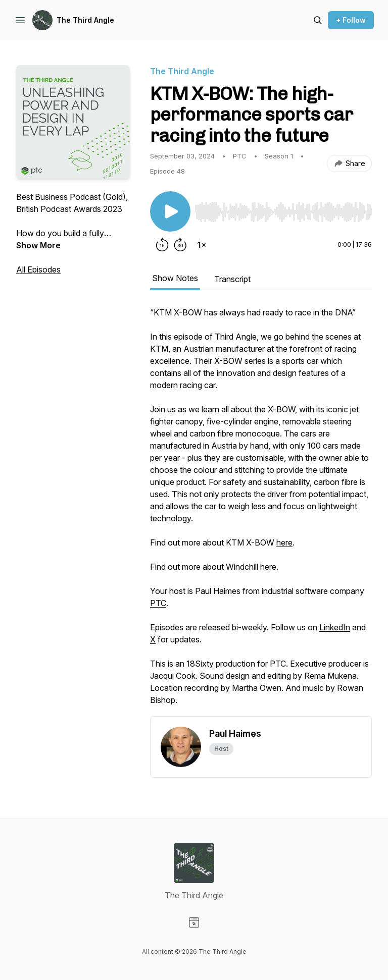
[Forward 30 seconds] (180, 245)
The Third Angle (85, 20)
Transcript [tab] (232, 279)
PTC (158, 603)
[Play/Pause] (170, 211)
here (284, 542)
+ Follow (351, 20)
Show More (38, 245)
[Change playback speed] (202, 245)
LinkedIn (335, 627)
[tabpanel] (261, 511)
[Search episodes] (318, 20)
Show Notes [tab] (175, 278)
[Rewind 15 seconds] (162, 245)
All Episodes (38, 269)
